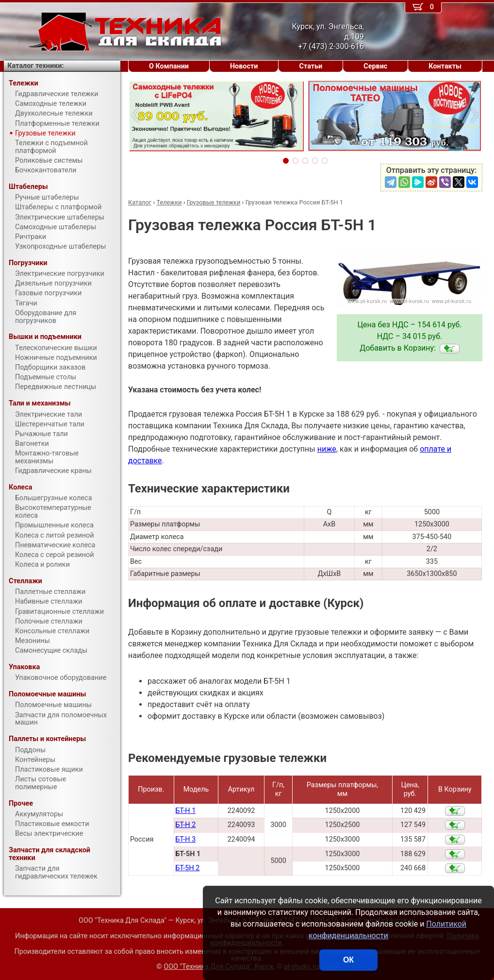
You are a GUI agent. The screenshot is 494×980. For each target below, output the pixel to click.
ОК (348, 960)
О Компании (169, 66)
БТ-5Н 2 (187, 868)
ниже (327, 449)
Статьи (311, 66)
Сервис (375, 66)
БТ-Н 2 (185, 825)
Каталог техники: (35, 66)
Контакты (445, 66)
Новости (244, 66)
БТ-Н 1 (185, 811)
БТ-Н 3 (185, 839)
